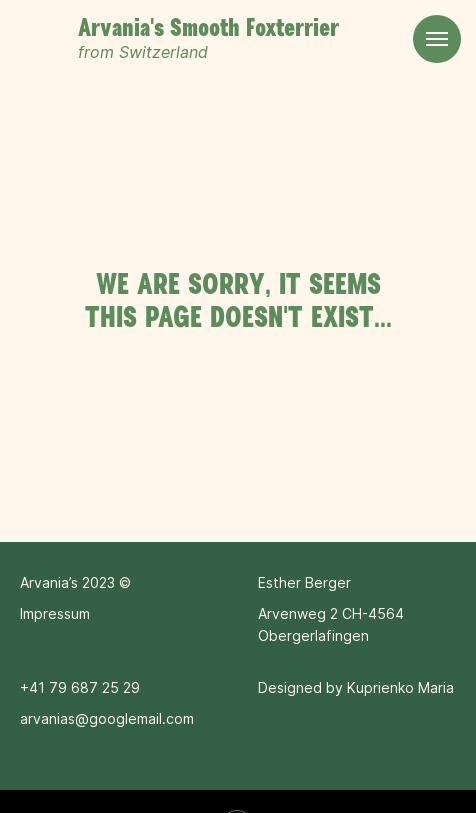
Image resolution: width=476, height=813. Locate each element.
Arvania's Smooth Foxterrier (208, 28)
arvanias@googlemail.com (107, 718)
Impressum (55, 613)
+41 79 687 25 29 (80, 687)
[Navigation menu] (437, 39)
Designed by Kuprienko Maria (356, 687)
